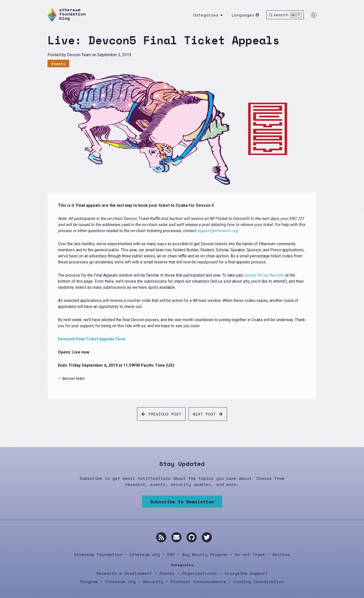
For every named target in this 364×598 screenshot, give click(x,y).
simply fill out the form (265, 275)
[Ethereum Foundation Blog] (66, 15)
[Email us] (176, 537)
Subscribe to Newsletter (182, 502)
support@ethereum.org (217, 231)
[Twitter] (207, 537)
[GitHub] (192, 537)
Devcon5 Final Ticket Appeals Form (92, 339)
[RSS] (161, 537)
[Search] (285, 15)
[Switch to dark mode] (314, 15)
